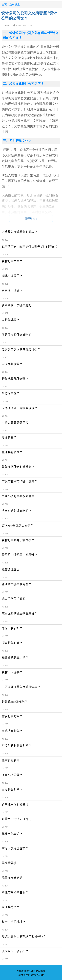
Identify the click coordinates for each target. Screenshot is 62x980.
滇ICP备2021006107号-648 (31, 975)
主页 (4, 5)
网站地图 (41, 971)
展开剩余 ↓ (31, 219)
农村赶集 (15, 5)
